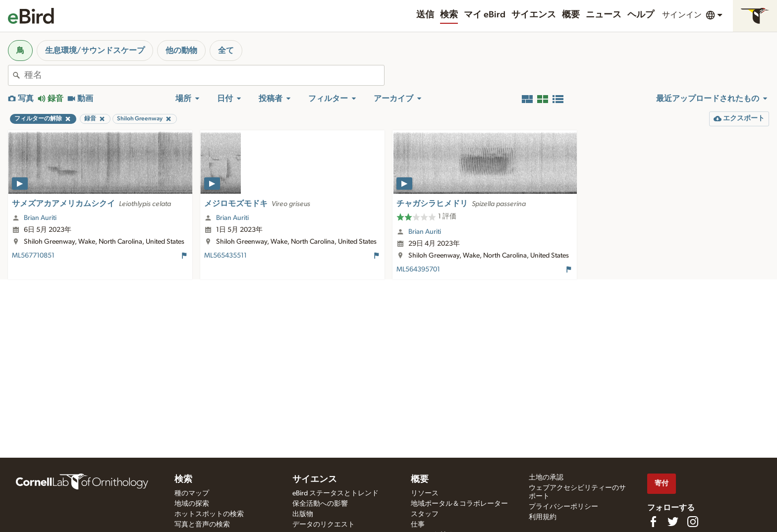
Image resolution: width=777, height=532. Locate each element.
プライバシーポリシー (563, 507)
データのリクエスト (324, 525)
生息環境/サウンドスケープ (95, 51)
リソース (425, 493)
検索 (449, 15)
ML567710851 (33, 256)
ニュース (604, 15)
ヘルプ (641, 15)
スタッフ (425, 514)
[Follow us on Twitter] (673, 522)
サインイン (682, 15)
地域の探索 (192, 504)
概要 (571, 15)
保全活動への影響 (320, 504)
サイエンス (534, 15)
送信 (425, 15)
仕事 (418, 525)
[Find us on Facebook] (653, 522)
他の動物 (181, 51)
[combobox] (204, 75)
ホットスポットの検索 (209, 514)
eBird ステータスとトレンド (335, 493)
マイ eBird (485, 15)
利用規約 (543, 517)
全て (226, 51)
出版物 (303, 514)
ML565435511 (225, 256)
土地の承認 (546, 478)
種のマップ (192, 493)
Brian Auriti (40, 218)
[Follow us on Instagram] (693, 522)
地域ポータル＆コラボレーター (459, 504)
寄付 (662, 483)
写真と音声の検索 (202, 525)
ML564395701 (418, 269)
